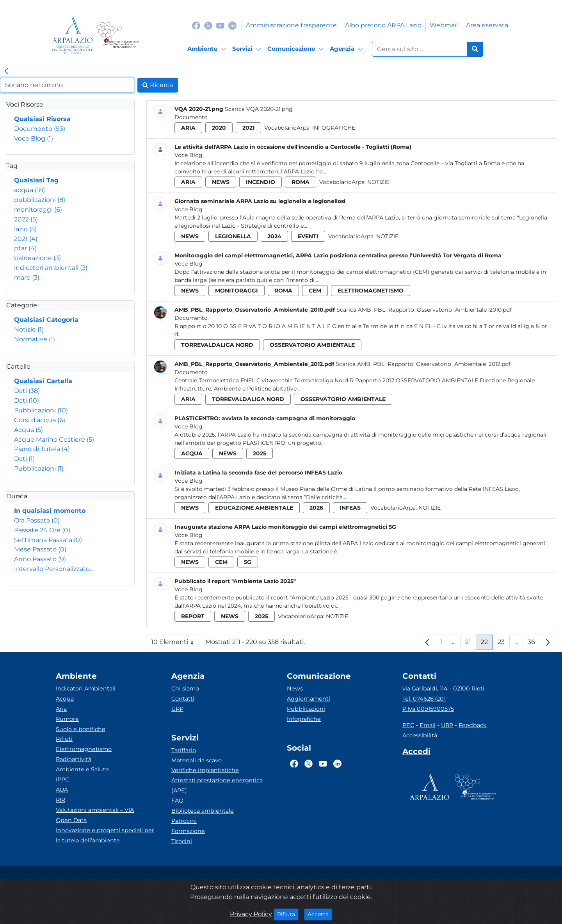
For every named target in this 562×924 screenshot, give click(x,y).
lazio (25, 229)
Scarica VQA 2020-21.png (259, 109)
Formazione (188, 831)
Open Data (71, 820)
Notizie (29, 329)
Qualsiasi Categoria (46, 320)
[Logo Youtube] (220, 25)
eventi (308, 236)
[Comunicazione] (297, 49)
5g (248, 562)
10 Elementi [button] (176, 644)
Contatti (183, 699)
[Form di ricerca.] (420, 49)
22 (487, 644)
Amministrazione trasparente (291, 25)
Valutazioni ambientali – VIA (95, 810)
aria (188, 128)
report (193, 616)
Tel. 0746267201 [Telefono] (424, 699)
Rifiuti (64, 739)
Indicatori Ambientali (86, 689)
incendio (261, 182)
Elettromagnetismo (84, 749)
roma (301, 182)
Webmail (444, 25)
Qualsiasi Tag (36, 180)
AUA (62, 790)
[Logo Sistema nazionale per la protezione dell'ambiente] (117, 35)
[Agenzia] (348, 49)
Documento (40, 129)
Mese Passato (40, 549)
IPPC (62, 780)
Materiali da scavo (197, 760)
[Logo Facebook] (196, 25)
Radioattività (74, 759)
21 (471, 644)
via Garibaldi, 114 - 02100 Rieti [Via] (443, 689)
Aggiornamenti (309, 699)
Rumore (67, 719)
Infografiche (334, 128)
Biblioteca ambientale (203, 811)
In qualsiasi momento (50, 511)
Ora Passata (37, 520)
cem (315, 291)
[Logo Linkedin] (232, 25)
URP (177, 709)
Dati (27, 391)
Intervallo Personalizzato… (54, 569)
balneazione (37, 258)
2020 (219, 128)
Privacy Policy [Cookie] (251, 914)
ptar (25, 248)
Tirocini (182, 841)
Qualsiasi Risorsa (42, 119)
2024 (274, 236)
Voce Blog (34, 138)
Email (428, 725)
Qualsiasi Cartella (43, 381)
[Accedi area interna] (416, 753)
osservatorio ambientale (312, 345)
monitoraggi (38, 210)
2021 (26, 239)
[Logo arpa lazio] (72, 35)
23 (504, 644)
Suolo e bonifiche (81, 729)
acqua (29, 190)
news (221, 182)
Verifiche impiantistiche (205, 770)
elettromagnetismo (371, 291)
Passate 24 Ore (42, 530)
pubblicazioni (40, 200)
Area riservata (487, 25)
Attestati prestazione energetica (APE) (217, 785)
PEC (408, 725)
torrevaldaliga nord (217, 345)
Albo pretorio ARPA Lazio (383, 25)
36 (534, 644)
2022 (26, 219)
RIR (60, 800)
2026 (316, 508)
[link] (6, 71)
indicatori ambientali (51, 268)
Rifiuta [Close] (288, 914)
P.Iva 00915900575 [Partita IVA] (428, 709)
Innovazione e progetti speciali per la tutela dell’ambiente (105, 835)
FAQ (177, 801)
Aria (61, 709)
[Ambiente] (208, 49)
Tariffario (184, 750)
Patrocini (184, 821)
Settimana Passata (48, 540)
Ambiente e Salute (82, 769)
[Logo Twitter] (208, 25)
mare (27, 277)
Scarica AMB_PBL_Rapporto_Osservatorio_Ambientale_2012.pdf (423, 364)
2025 (260, 453)
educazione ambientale (254, 508)
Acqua (28, 430)
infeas (350, 508)
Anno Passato (40, 559)
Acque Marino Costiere (54, 440)
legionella (233, 236)
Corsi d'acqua (40, 420)
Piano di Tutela (42, 449)
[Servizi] (248, 49)
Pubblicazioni (41, 410)
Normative (35, 339)
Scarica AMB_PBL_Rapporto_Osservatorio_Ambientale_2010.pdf (424, 310)
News (295, 689)
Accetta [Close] (320, 914)
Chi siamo (185, 689)
